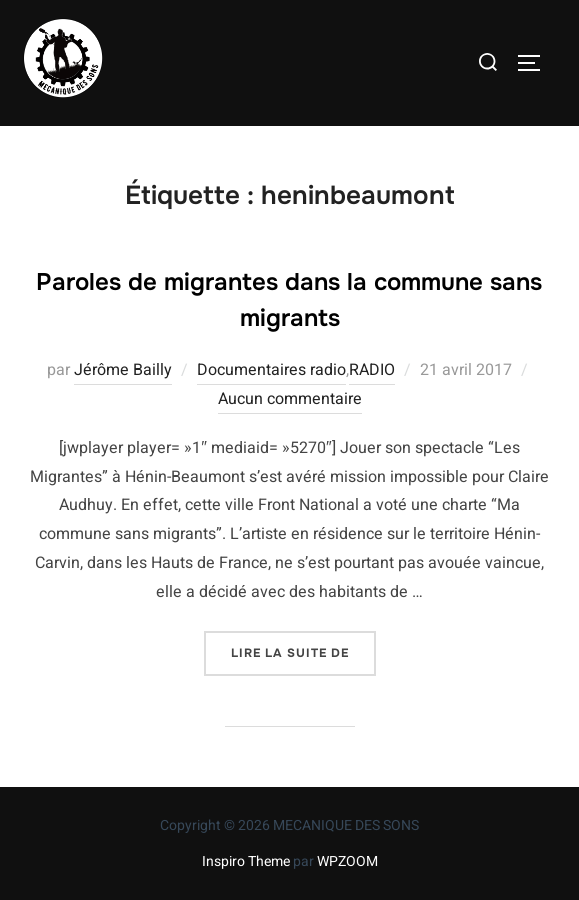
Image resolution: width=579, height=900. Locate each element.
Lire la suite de (303, 651)
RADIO (372, 370)
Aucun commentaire (290, 399)
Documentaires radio (271, 370)
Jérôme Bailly (123, 370)
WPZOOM (347, 861)
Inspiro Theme (246, 861)
